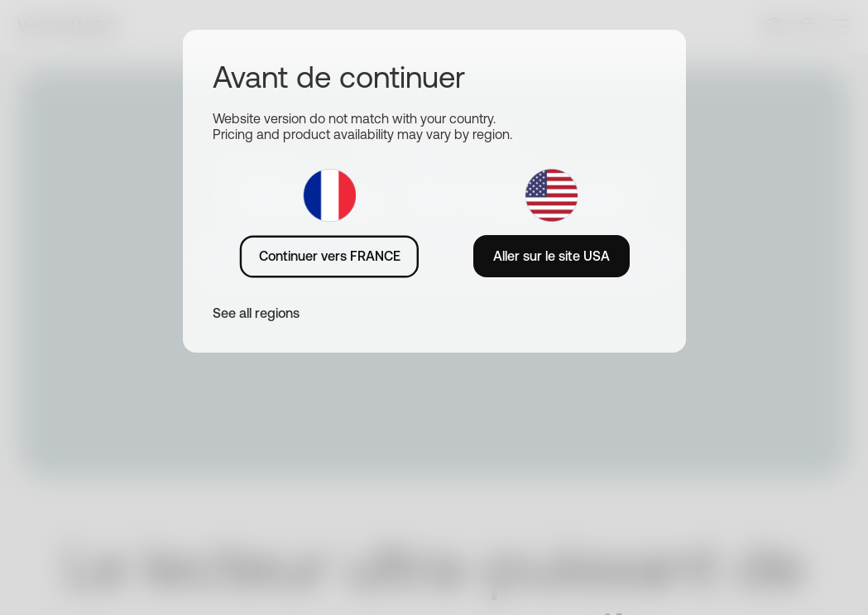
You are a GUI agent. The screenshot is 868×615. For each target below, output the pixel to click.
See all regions (256, 313)
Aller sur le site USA (551, 256)
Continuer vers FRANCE (330, 256)
